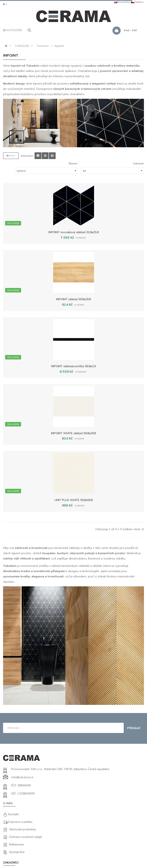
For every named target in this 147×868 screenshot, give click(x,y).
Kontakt (13, 814)
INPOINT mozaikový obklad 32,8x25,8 (73, 232)
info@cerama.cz (22, 777)
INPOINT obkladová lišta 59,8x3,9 (73, 366)
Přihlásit (134, 728)
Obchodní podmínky (22, 829)
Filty (11, 156)
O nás (8, 803)
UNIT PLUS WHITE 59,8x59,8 (74, 500)
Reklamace (16, 844)
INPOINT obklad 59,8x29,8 (73, 299)
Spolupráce (17, 852)
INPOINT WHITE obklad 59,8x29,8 (73, 433)
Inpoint (59, 46)
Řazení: (73, 163)
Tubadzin (43, 46)
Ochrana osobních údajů (25, 837)
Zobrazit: (139, 163)
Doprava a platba (20, 822)
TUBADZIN (22, 46)
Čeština (137, 2)
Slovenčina (122, 2)
